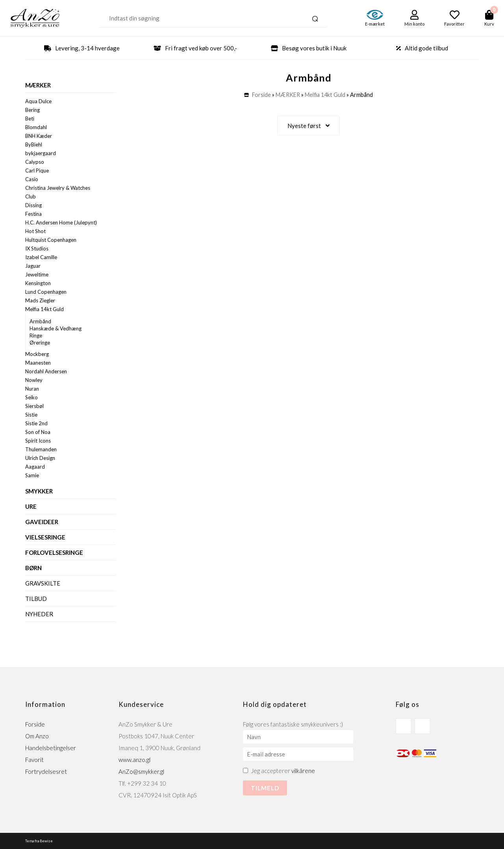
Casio (32, 179)
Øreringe (40, 343)
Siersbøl (34, 406)
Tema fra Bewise (39, 841)
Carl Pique (37, 171)
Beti (30, 119)
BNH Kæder (39, 136)
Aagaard (35, 467)
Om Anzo (37, 736)
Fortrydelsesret (46, 771)
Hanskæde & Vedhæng (56, 328)
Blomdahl (36, 127)
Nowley (34, 380)
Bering (32, 110)
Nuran (32, 389)
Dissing (33, 205)
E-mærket (375, 24)
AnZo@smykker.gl (141, 771)
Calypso (35, 162)
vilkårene (303, 771)
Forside (261, 95)
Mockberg (37, 354)
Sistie (31, 415)
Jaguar (33, 266)
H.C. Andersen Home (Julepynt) (61, 222)
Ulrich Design (40, 458)
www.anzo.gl (134, 760)
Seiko (31, 397)
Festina (33, 214)
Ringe (36, 336)
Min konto (414, 24)
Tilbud (36, 599)
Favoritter (454, 24)
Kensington (38, 283)
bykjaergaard (41, 153)
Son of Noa (38, 432)
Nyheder (39, 614)
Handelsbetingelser (51, 748)
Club (31, 196)
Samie (32, 475)
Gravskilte (43, 583)
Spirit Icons (38, 441)
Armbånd (40, 321)
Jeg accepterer (283, 771)
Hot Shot (35, 231)
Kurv (489, 24)
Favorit (34, 760)
